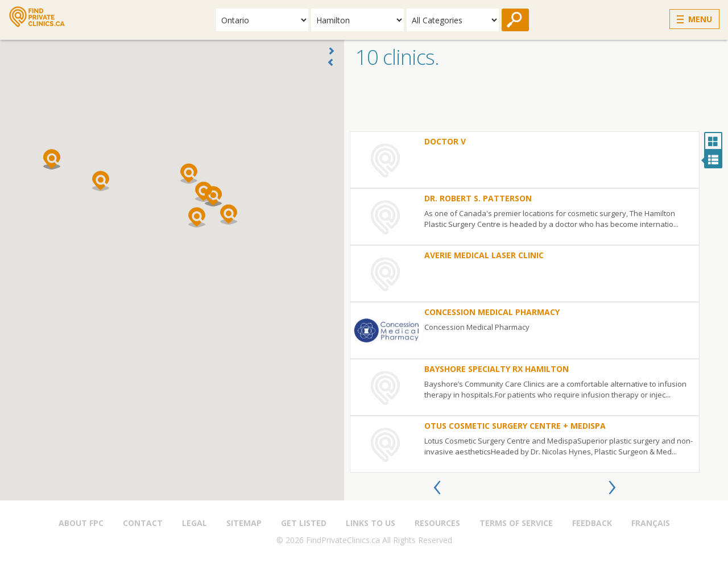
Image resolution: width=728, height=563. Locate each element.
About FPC (81, 523)
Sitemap (244, 523)
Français (651, 523)
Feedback (592, 523)
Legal (195, 523)
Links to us (371, 523)
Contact (143, 523)
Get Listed (304, 523)
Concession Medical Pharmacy (492, 312)
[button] (204, 192)
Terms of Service (516, 523)
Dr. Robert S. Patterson (478, 198)
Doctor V (445, 141)
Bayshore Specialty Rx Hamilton (497, 369)
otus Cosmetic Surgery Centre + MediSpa (515, 426)
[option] (525, 302)
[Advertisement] (536, 103)
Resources (437, 523)
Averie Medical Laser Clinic (484, 255)
